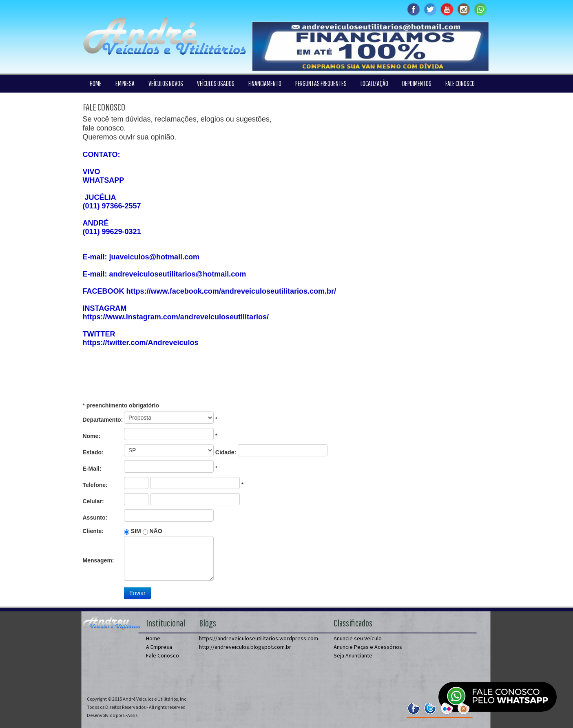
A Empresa (159, 647)
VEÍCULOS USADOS (216, 83)
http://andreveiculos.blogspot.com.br (245, 647)
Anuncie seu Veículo (358, 638)
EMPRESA (125, 83)
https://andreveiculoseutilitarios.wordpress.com (259, 638)
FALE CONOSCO (460, 83)
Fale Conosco (163, 655)
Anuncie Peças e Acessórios (368, 647)
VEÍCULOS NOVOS (166, 83)
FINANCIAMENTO (265, 83)
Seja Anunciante (353, 655)
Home (153, 638)
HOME (96, 83)
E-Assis (130, 715)
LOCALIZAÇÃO (374, 83)
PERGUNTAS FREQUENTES (321, 83)
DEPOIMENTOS (417, 83)
